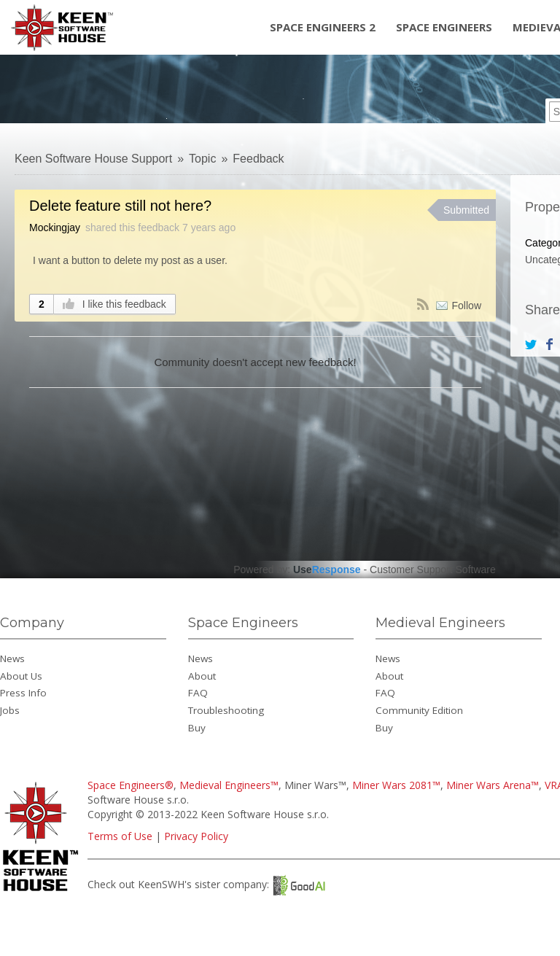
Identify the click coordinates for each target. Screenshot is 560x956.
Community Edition (419, 710)
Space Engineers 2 (323, 27)
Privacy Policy (196, 836)
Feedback (258, 159)
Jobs (10, 710)
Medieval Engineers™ (229, 785)
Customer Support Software (433, 570)
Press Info (23, 693)
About (202, 676)
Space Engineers (444, 27)
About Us (21, 676)
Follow (467, 306)
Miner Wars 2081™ (396, 785)
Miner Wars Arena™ (493, 785)
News (12, 658)
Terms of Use (120, 836)
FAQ (198, 693)
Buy (197, 728)
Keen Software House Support (93, 159)
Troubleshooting (226, 710)
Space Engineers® (131, 785)
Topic (202, 159)
